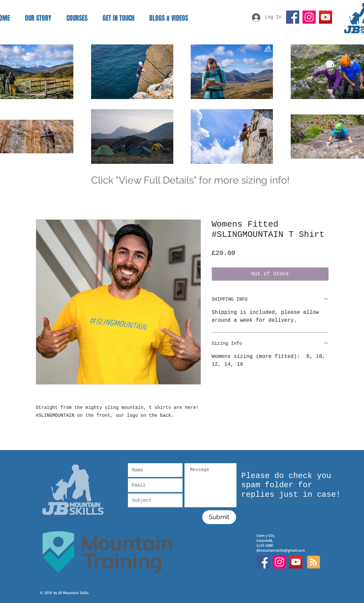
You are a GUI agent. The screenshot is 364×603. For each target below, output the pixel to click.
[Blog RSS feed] (314, 562)
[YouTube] (326, 17)
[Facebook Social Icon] (263, 562)
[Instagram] (309, 17)
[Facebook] (293, 17)
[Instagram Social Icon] (279, 562)
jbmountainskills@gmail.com (281, 550)
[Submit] (219, 517)
